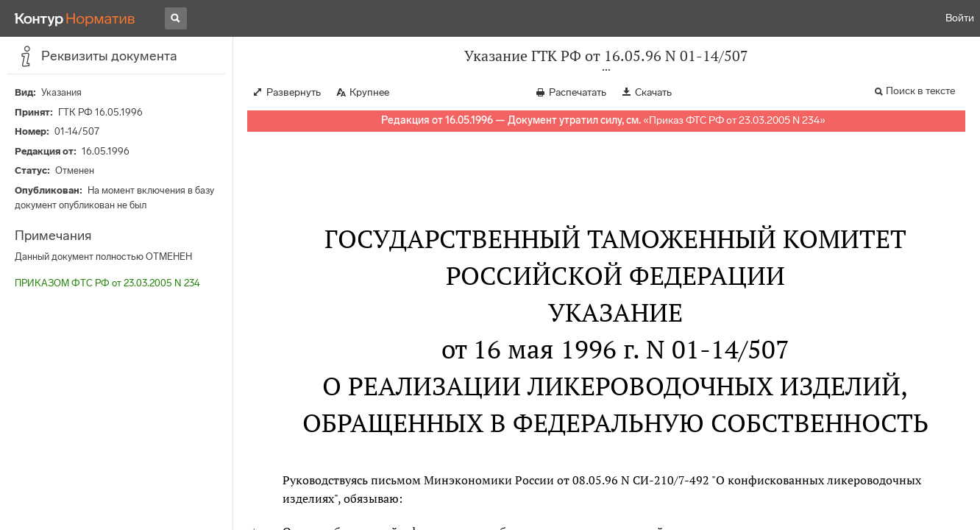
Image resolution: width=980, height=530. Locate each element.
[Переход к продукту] (75, 18)
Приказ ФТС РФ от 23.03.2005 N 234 (734, 120)
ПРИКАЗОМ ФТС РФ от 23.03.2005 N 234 (107, 283)
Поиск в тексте (920, 91)
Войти (960, 18)
